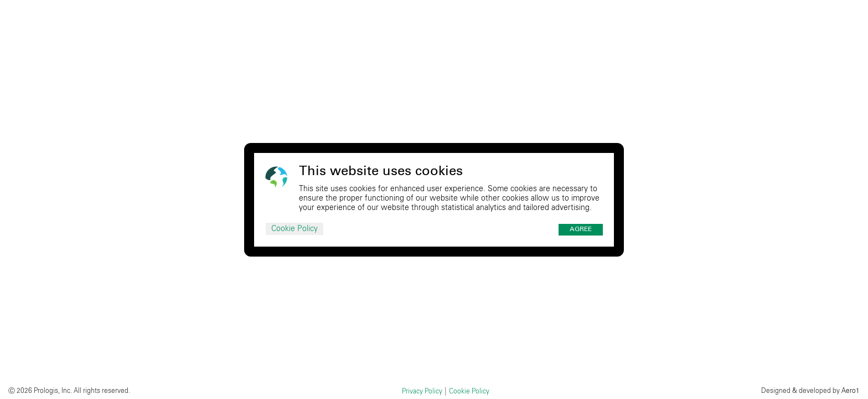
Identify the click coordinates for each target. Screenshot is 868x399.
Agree (581, 229)
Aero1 (851, 391)
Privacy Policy (422, 391)
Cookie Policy (294, 229)
